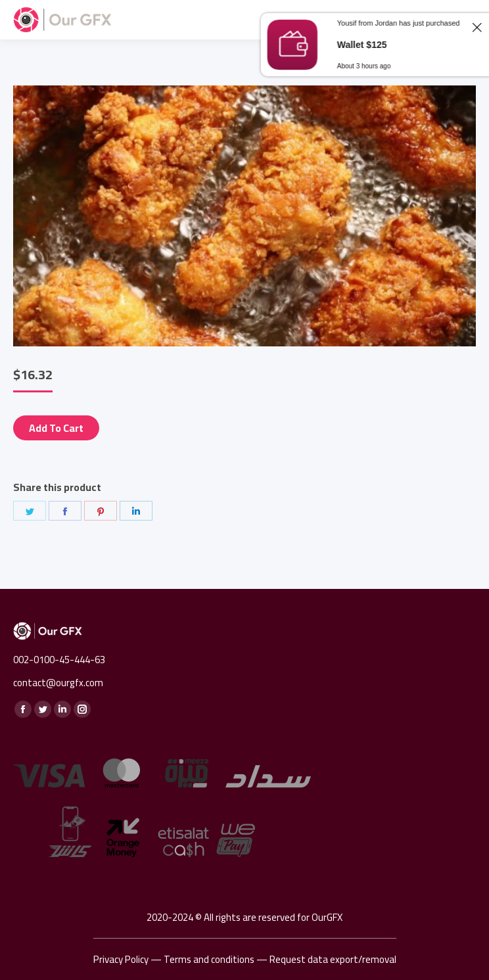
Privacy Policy (121, 959)
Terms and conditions (209, 959)
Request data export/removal (333, 959)
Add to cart (56, 428)
